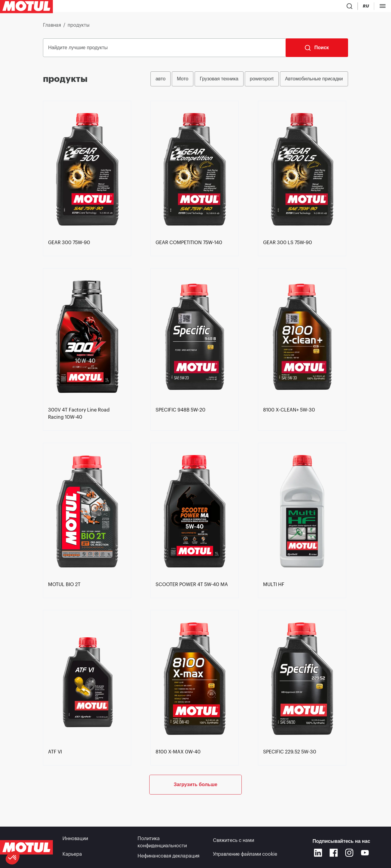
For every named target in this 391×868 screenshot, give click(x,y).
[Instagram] (349, 854)
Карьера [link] (72, 856)
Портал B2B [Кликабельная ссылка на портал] (373, 7)
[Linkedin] (318, 854)
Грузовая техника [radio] (219, 81)
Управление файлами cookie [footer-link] (245, 856)
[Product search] (311, 7)
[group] (249, 81)
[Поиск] (317, 50)
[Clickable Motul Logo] (26, 7)
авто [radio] (161, 81)
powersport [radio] (262, 81)
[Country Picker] (329, 7)
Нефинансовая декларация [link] (168, 856)
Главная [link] (52, 28)
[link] (179, 7)
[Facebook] (334, 854)
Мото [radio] (183, 81)
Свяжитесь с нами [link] (233, 840)
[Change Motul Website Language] (346, 7)
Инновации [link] (75, 840)
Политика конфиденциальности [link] (162, 844)
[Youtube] (365, 854)
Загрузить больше (195, 807)
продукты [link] (79, 28)
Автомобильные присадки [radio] (314, 81)
